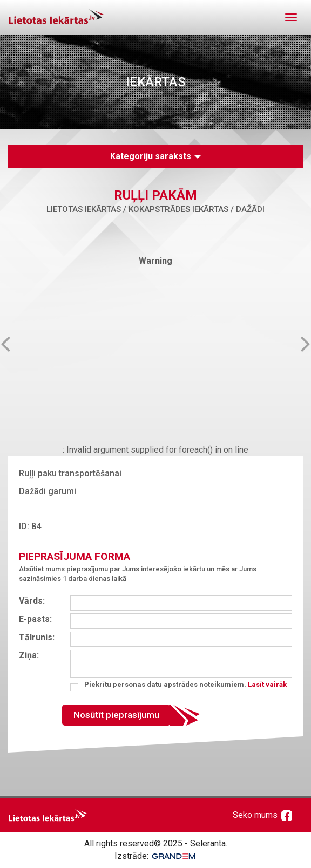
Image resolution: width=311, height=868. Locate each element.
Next (297, 343)
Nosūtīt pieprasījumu (116, 715)
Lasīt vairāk (267, 684)
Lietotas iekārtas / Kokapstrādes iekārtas (137, 209)
